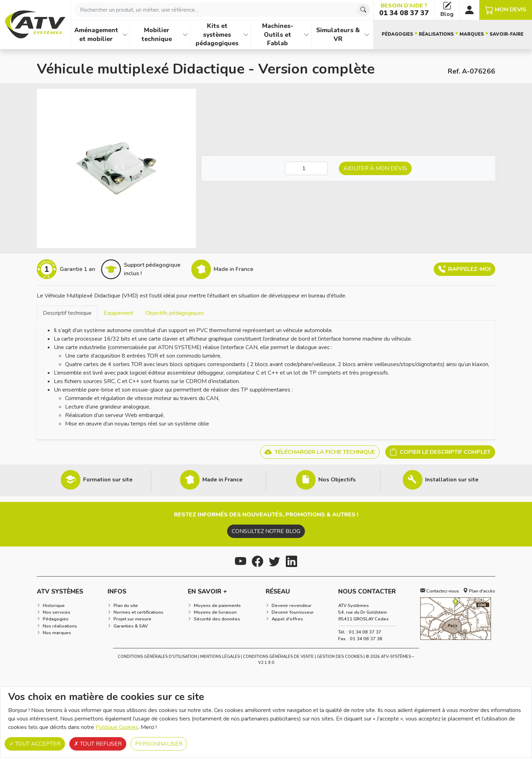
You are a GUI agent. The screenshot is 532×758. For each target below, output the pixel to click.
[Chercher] (363, 10)
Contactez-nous (440, 591)
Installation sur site (452, 480)
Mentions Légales (220, 657)
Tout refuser (98, 744)
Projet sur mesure (132, 619)
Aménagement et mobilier (96, 34)
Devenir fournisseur (293, 612)
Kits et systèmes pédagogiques (217, 34)
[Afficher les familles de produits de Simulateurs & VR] (367, 35)
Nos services (57, 612)
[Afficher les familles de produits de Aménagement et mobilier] (125, 35)
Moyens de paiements (217, 606)
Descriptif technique (67, 313)
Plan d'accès (479, 591)
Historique (54, 606)
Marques (472, 34)
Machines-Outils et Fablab (278, 34)
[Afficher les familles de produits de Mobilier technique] (185, 35)
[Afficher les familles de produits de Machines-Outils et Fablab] (306, 35)
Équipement (118, 313)
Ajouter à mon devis (375, 168)
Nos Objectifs (337, 480)
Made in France (222, 480)
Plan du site (126, 606)
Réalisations (436, 34)
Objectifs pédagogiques (175, 313)
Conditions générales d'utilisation (157, 657)
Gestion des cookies (340, 657)
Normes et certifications (138, 612)
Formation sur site (108, 480)
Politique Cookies (117, 727)
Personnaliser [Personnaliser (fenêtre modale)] (159, 744)
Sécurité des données (217, 619)
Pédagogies (397, 34)
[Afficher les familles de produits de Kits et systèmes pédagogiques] (246, 35)
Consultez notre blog (266, 531)
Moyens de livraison (215, 612)
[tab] (67, 313)
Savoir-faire (507, 34)
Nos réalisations (60, 626)
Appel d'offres (287, 619)
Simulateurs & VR (338, 34)
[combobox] (222, 10)
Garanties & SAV (131, 626)
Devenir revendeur (292, 606)
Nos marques (57, 633)
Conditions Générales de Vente (278, 657)
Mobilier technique (157, 34)
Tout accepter (35, 744)
